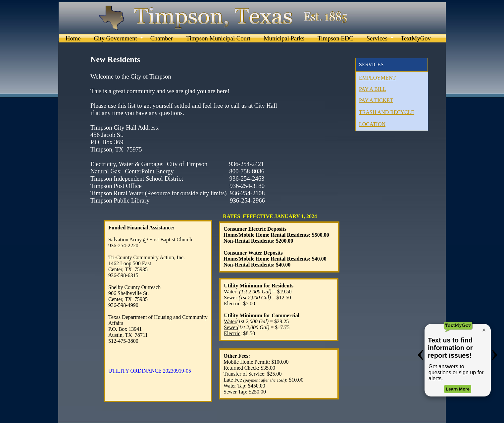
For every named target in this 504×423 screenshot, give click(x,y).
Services (377, 38)
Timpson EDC (335, 38)
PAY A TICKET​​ (376, 100)
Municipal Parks (284, 38)
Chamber (162, 38)
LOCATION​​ (372, 124)
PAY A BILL (373, 89)
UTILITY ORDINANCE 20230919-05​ (150, 371)
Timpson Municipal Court (218, 38)
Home (73, 38)
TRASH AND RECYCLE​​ (387, 112)
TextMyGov (416, 38)
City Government (116, 38)
